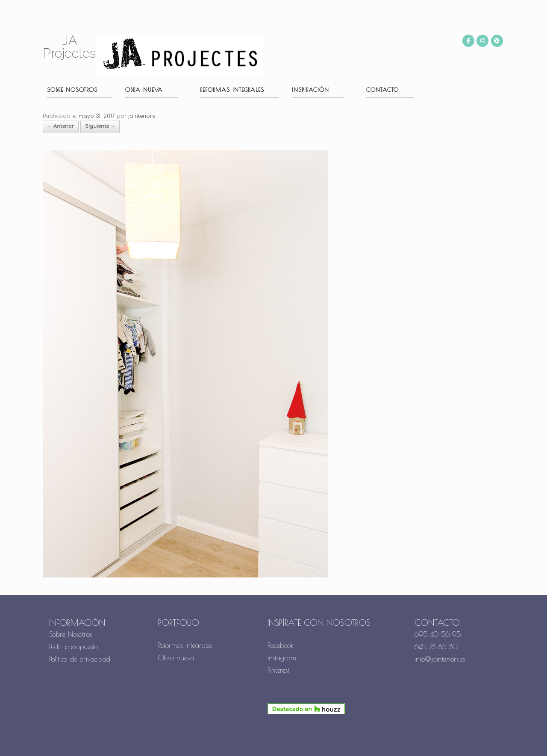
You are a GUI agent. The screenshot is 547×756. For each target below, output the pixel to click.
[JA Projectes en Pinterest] (497, 41)
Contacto (382, 90)
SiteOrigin (290, 740)
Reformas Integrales (232, 90)
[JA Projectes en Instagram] (482, 41)
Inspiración (310, 90)
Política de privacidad (80, 659)
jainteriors (141, 116)
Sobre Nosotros (71, 634)
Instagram (282, 658)
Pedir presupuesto (74, 647)
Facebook (281, 645)
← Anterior (61, 126)
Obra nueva (144, 90)
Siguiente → (100, 126)
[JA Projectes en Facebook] (468, 41)
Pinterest (278, 670)
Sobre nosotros (72, 90)
